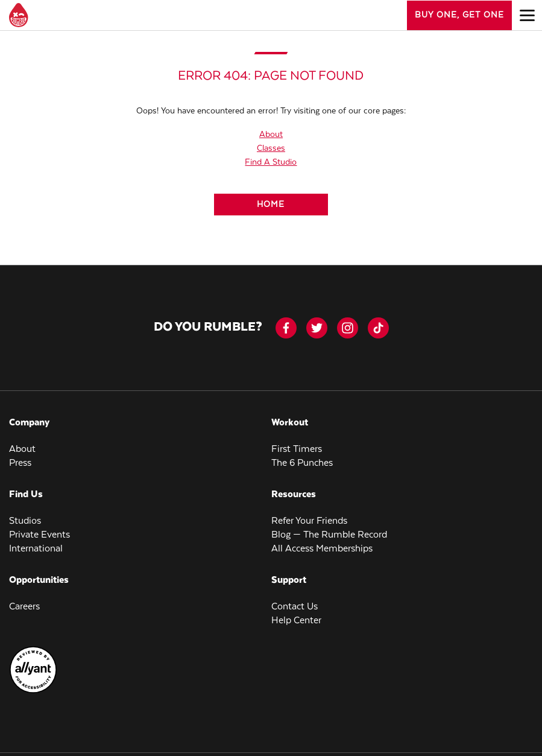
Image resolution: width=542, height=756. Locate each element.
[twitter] (317, 328)
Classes (271, 148)
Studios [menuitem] (25, 521)
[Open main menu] (527, 15)
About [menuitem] (22, 449)
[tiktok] (378, 328)
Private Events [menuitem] (39, 535)
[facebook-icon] (286, 328)
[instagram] (348, 328)
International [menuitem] (36, 549)
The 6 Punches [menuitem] (302, 463)
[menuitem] (33, 691)
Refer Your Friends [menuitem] (309, 521)
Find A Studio (271, 162)
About (271, 135)
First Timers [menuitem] (297, 449)
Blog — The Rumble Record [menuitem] (329, 535)
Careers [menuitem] (24, 607)
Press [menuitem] (20, 463)
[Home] (271, 205)
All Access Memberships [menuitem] (322, 549)
